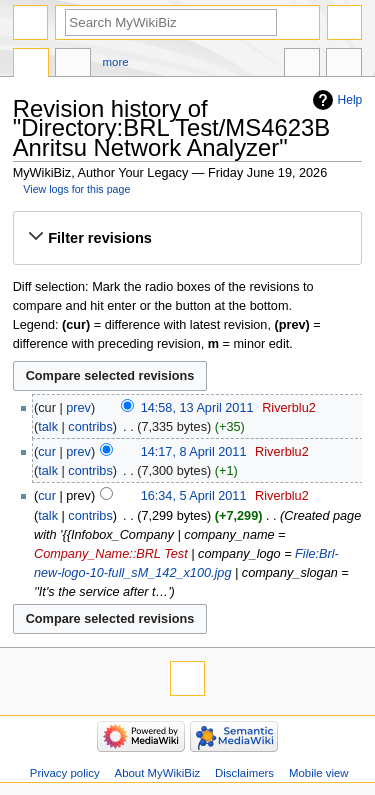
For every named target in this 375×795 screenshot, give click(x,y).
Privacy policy (65, 773)
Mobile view (319, 773)
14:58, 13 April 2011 (197, 408)
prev (78, 408)
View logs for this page (76, 189)
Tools (344, 65)
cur (47, 452)
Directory (31, 65)
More (116, 62)
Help (350, 100)
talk (48, 427)
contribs (90, 427)
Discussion (73, 65)
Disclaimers (244, 773)
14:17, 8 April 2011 (194, 452)
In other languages (302, 65)
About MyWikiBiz (158, 773)
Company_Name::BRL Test (111, 554)
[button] (187, 238)
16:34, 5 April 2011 (194, 496)
